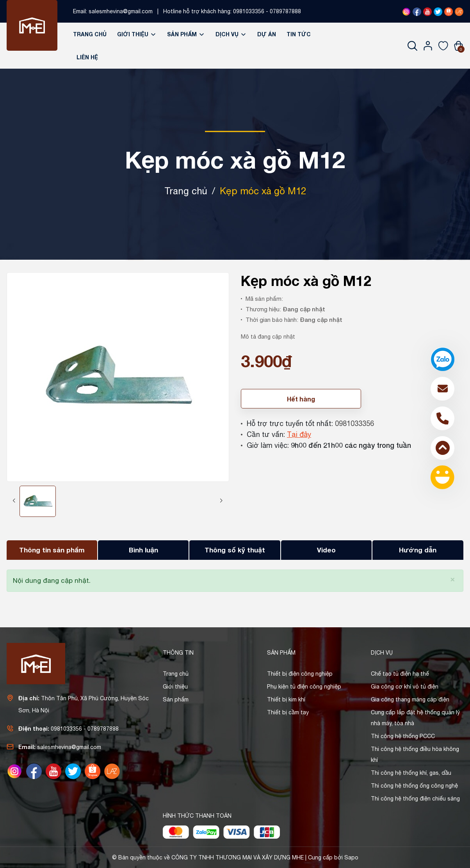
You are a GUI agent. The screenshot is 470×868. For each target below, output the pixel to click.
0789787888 (285, 11)
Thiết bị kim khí (286, 699)
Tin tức (299, 34)
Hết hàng (301, 399)
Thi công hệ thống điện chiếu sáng (415, 799)
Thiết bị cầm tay (288, 712)
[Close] (453, 579)
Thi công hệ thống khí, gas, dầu (411, 773)
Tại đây (299, 434)
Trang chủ (90, 34)
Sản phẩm (186, 34)
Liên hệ (87, 57)
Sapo (351, 857)
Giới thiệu (137, 34)
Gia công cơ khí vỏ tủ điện (405, 687)
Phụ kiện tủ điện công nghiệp (304, 687)
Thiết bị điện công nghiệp (300, 674)
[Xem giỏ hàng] (458, 46)
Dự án (267, 34)
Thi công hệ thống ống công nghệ (414, 786)
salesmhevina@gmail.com (121, 11)
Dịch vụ (231, 34)
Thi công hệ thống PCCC (403, 736)
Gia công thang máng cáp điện (410, 699)
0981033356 (249, 11)
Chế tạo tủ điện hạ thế (400, 674)
